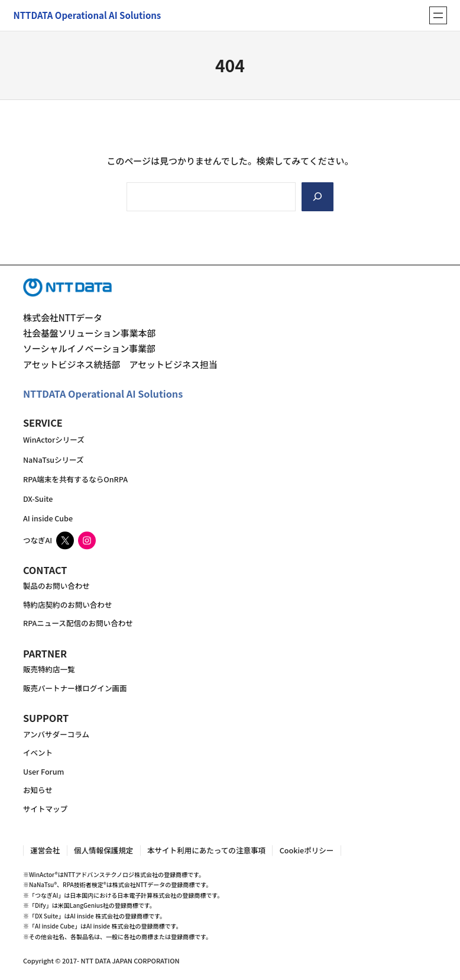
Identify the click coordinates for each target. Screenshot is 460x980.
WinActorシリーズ (54, 440)
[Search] (318, 197)
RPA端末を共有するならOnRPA (75, 479)
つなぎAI (38, 541)
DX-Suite (38, 499)
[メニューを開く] (438, 15)
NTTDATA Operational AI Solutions (103, 394)
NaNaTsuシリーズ (54, 460)
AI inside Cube (48, 519)
